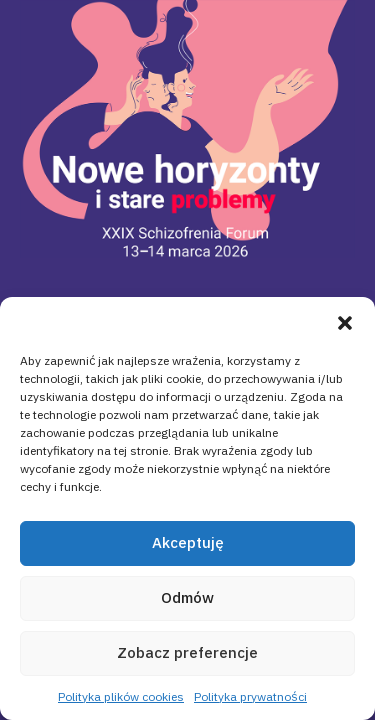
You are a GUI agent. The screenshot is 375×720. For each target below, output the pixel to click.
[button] (345, 322)
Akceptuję (188, 542)
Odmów (187, 597)
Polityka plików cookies (121, 696)
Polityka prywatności (250, 696)
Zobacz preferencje (187, 652)
